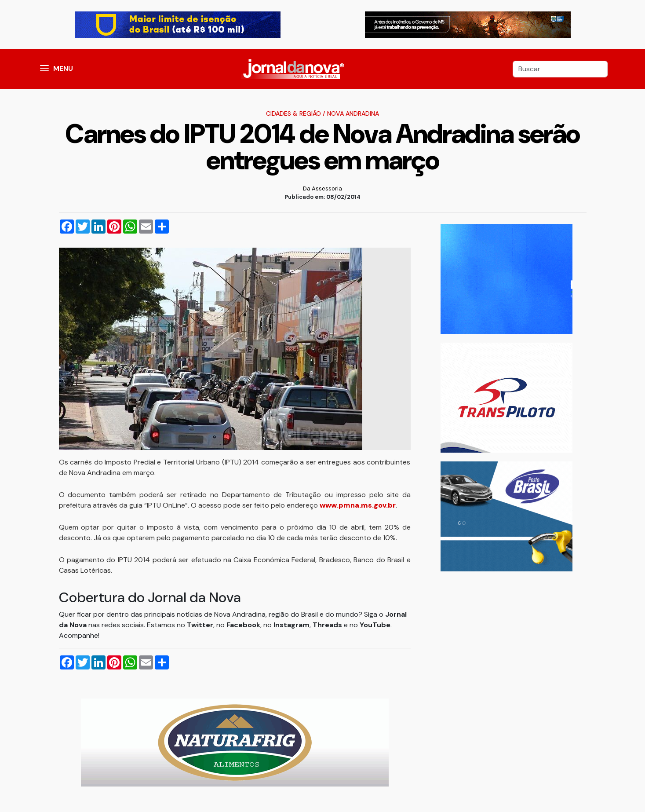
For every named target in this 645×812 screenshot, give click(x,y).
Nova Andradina (353, 113)
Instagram (292, 625)
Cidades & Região (293, 113)
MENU (63, 68)
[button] (44, 69)
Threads (328, 625)
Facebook (243, 625)
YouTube (375, 625)
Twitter (200, 625)
